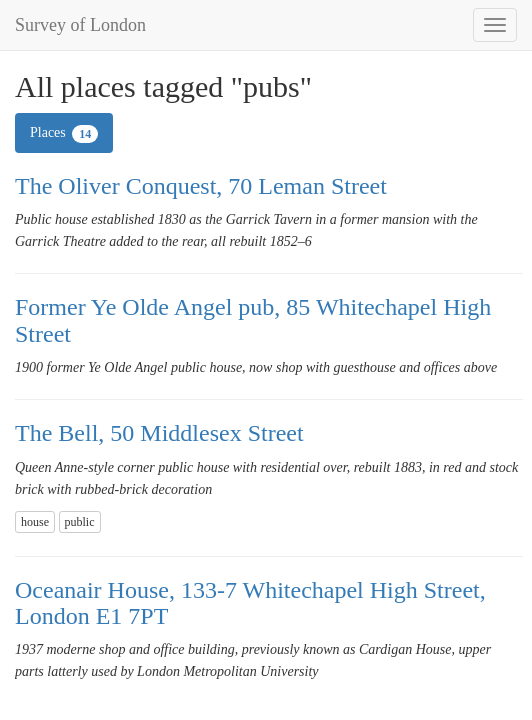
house (35, 522)
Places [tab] (64, 134)
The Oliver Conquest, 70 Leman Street (201, 186)
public (80, 522)
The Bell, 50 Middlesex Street (159, 433)
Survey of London (80, 25)
